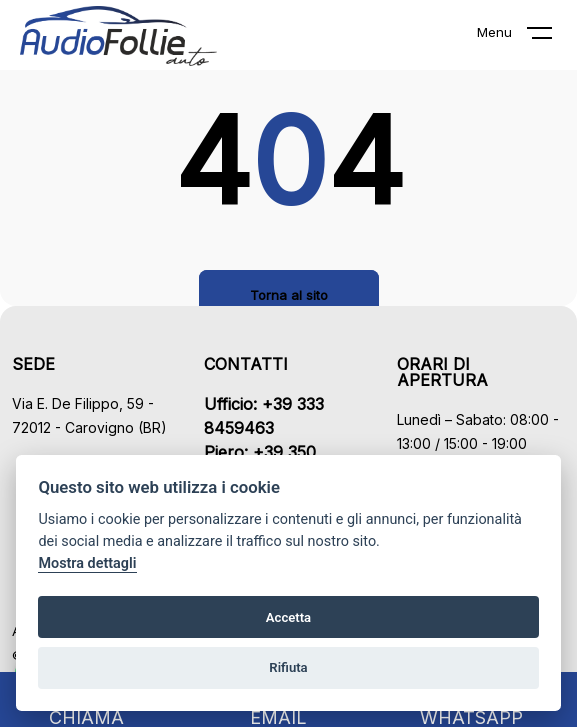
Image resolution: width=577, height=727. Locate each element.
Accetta (288, 617)
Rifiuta (288, 667)
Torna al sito (289, 295)
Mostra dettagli (87, 563)
